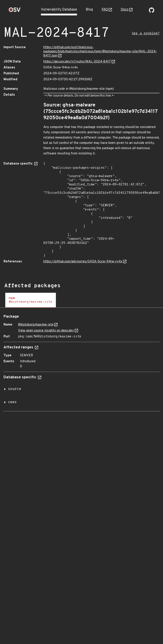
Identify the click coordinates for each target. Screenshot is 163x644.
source (15, 389)
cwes (12, 402)
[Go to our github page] (152, 12)
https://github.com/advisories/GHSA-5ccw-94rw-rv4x (83, 262)
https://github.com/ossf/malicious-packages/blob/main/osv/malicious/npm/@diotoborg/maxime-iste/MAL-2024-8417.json (100, 52)
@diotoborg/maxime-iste (36, 325)
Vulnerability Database (59, 10)
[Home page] (15, 11)
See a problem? (146, 34)
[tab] (31, 300)
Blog (89, 10)
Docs (125, 10)
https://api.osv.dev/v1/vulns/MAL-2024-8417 (77, 62)
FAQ (105, 10)
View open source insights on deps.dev (46, 331)
